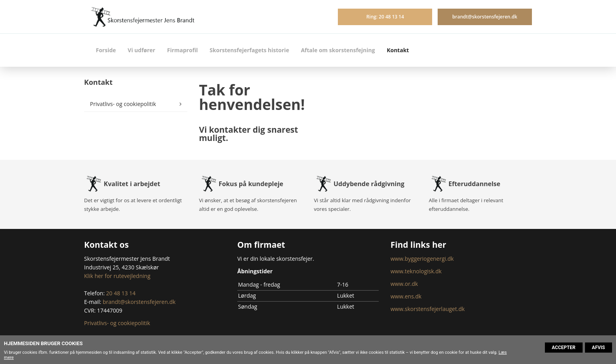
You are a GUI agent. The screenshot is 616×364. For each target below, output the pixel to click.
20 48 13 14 (121, 293)
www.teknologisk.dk (416, 271)
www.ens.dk (406, 296)
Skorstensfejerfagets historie (249, 50)
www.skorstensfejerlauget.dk (428, 309)
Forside (106, 50)
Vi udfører (141, 50)
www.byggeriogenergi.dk (422, 259)
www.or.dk (404, 284)
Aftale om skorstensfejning (338, 50)
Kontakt (398, 50)
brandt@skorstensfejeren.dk (485, 17)
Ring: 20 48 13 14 (385, 17)
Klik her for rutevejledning (117, 276)
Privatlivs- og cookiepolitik (123, 104)
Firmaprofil (182, 50)
